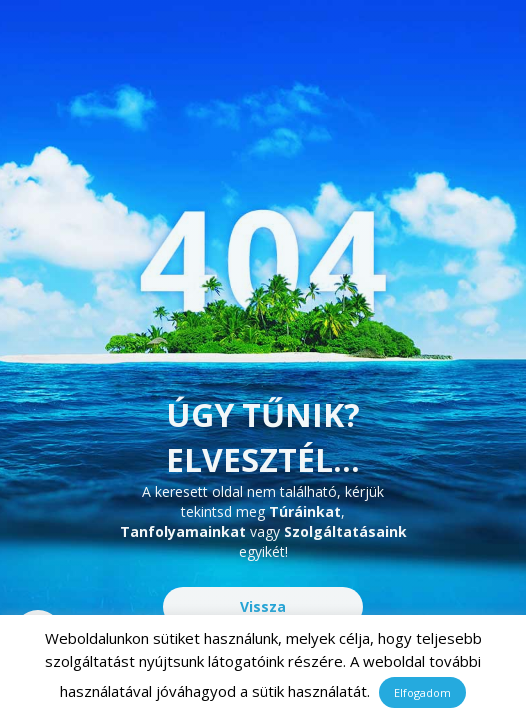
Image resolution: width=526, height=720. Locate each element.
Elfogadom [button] (422, 692)
